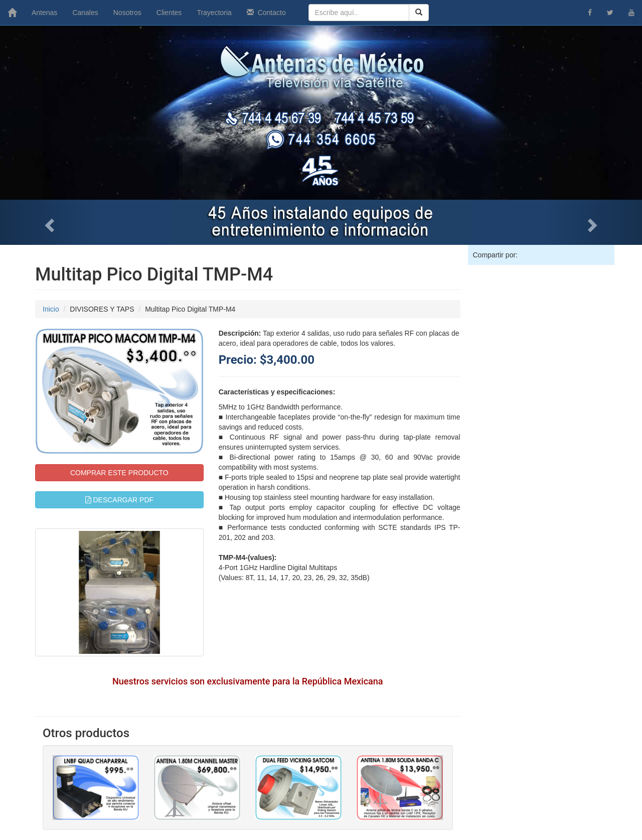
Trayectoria (214, 13)
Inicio (51, 309)
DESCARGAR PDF (119, 500)
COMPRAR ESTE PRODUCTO (119, 473)
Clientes (169, 13)
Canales (85, 13)
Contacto (266, 13)
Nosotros (127, 13)
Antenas (44, 13)
